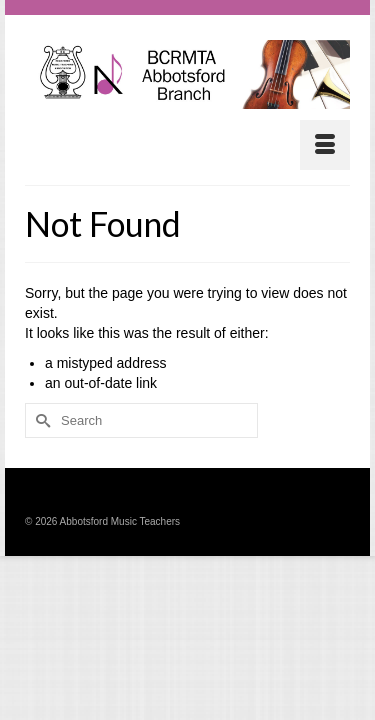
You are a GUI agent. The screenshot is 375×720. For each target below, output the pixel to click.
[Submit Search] (40, 420)
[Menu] (325, 145)
